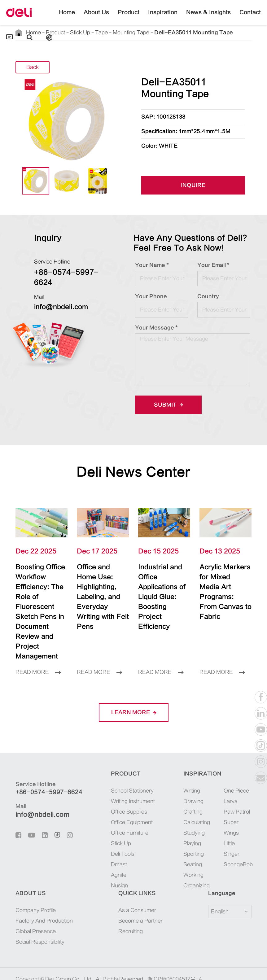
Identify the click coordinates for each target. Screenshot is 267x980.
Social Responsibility (40, 922)
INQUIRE (193, 186)
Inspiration (163, 17)
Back (33, 68)
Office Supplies (129, 792)
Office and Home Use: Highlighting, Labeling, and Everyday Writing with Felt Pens (100, 587)
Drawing (193, 781)
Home (67, 17)
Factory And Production (44, 901)
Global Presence (36, 912)
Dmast (119, 845)
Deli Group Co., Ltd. (69, 959)
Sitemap (60, 969)
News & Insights (208, 17)
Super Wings (231, 808)
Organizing (197, 866)
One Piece (236, 771)
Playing (192, 824)
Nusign (119, 866)
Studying (194, 813)
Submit (168, 405)
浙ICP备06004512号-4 (175, 959)
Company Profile (36, 890)
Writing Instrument (133, 781)
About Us (96, 17)
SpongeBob (238, 845)
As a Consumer (137, 890)
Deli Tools (123, 834)
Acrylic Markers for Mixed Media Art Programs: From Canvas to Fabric (224, 582)
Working (193, 855)
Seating (193, 845)
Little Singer (232, 829)
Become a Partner (140, 901)
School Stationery (132, 771)
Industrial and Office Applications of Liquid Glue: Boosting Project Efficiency (164, 587)
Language (218, 873)
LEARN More (134, 693)
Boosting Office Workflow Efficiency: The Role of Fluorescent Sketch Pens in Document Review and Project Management (41, 602)
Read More (38, 652)
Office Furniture (130, 813)
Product (129, 17)
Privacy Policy (92, 969)
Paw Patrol (237, 792)
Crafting (193, 792)
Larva (231, 781)
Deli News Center (133, 472)
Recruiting (131, 912)
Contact (250, 17)
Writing (192, 771)
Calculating (197, 803)
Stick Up (121, 824)
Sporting (194, 834)
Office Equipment (132, 803)
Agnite (119, 855)
